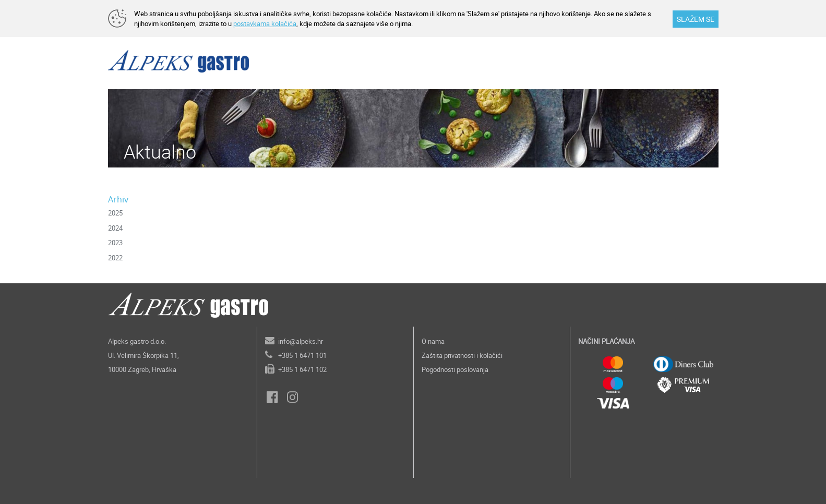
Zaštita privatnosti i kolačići (462, 355)
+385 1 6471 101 (302, 355)
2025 (115, 213)
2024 (115, 228)
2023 (115, 243)
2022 (115, 258)
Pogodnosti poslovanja (455, 369)
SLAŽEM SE (696, 19)
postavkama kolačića (265, 23)
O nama (433, 341)
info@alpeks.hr (301, 341)
